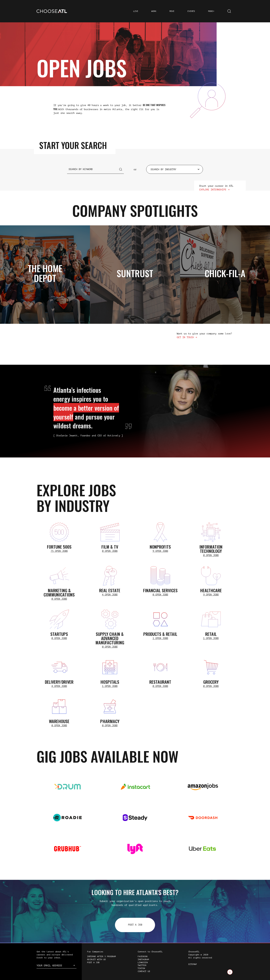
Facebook (143, 956)
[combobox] (175, 169)
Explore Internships (213, 190)
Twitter (142, 965)
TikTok (141, 968)
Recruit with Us (96, 959)
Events (191, 11)
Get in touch (185, 337)
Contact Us (144, 971)
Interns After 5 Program (101, 956)
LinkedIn (143, 962)
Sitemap (193, 964)
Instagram (143, 959)
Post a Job (135, 925)
